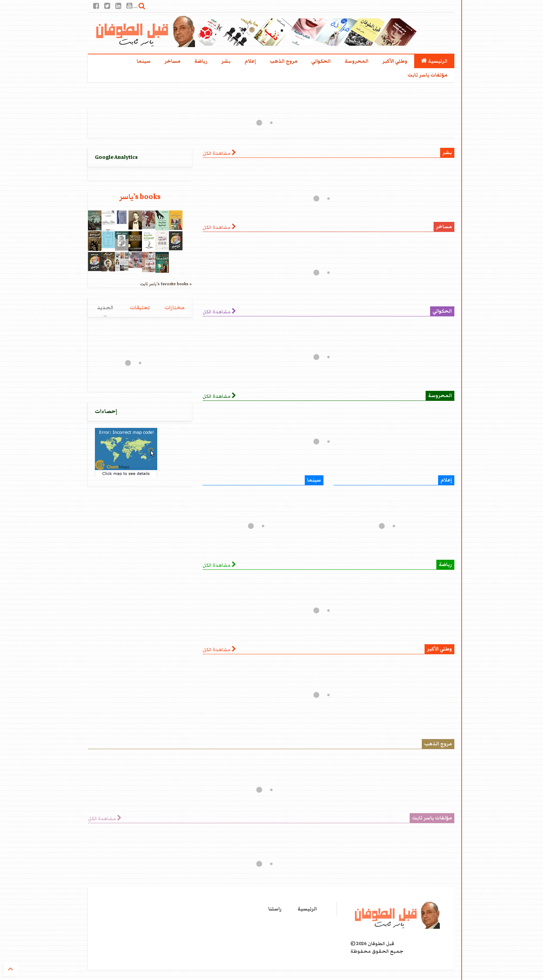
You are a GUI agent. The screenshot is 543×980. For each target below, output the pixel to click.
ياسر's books (140, 197)
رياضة (201, 61)
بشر (226, 61)
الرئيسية (434, 61)
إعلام (250, 61)
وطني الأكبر (395, 61)
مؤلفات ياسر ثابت (428, 75)
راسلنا (275, 909)
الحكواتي (321, 61)
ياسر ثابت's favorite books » (166, 284)
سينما (144, 61)
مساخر (172, 61)
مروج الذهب (284, 61)
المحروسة (357, 61)
